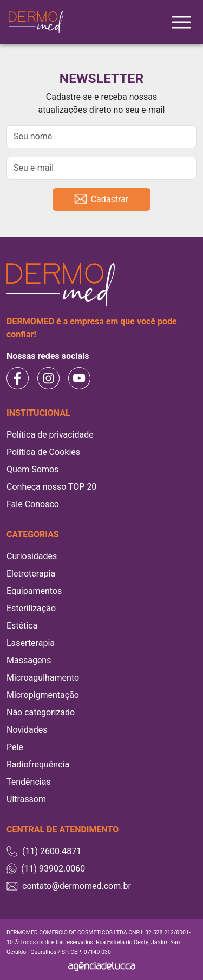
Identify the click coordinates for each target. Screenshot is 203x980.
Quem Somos (32, 469)
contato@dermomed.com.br (69, 886)
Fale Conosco (33, 504)
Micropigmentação (43, 695)
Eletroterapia (31, 574)
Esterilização (31, 608)
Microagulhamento (43, 678)
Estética (22, 626)
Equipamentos (34, 591)
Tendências (29, 782)
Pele (15, 747)
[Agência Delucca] (102, 966)
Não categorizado (41, 712)
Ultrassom (26, 799)
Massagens (29, 660)
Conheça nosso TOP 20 (51, 487)
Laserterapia (31, 643)
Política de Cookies (43, 452)
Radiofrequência (38, 764)
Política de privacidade (50, 435)
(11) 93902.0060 (46, 869)
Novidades (27, 730)
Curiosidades (32, 556)
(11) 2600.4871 (44, 851)
